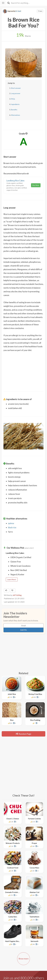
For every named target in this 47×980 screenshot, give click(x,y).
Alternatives (16, 115)
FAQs (13, 99)
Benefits (14, 110)
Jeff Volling (17, 595)
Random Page (23, 734)
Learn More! (12, 579)
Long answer (16, 93)
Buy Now (36, 185)
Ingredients (15, 104)
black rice (12, 527)
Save (40, 11)
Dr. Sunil (18, 11)
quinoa (11, 523)
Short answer (16, 88)
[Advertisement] (23, 370)
